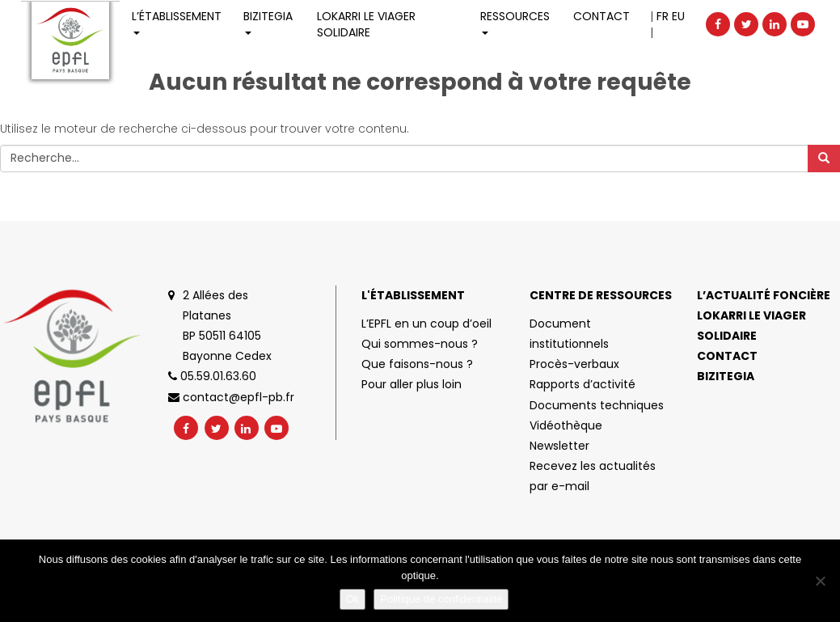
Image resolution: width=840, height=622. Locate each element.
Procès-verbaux (574, 364)
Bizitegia (268, 21)
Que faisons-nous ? (417, 364)
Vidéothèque (566, 425)
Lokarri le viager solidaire (751, 326)
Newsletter (559, 446)
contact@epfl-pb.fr (231, 397)
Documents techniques (597, 405)
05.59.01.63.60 (212, 376)
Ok (353, 599)
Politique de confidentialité (441, 599)
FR (663, 16)
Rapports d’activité (583, 384)
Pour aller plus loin (412, 384)
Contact (602, 16)
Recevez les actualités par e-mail (593, 476)
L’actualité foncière (764, 295)
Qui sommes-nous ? (420, 344)
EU (678, 16)
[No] (820, 581)
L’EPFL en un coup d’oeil (426, 324)
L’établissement (177, 21)
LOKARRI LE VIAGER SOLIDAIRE (366, 24)
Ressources (515, 21)
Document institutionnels (569, 334)
